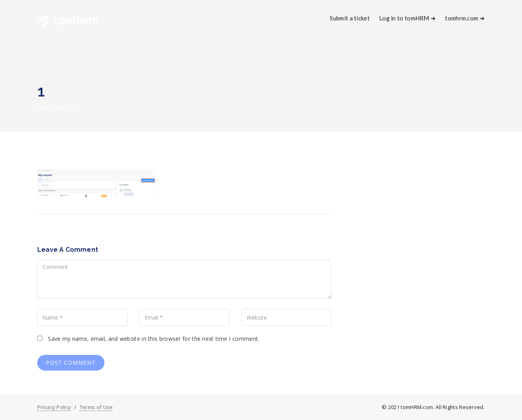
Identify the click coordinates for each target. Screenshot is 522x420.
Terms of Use (96, 407)
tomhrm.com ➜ (465, 18)
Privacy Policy (54, 407)
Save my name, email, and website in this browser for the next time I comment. (153, 339)
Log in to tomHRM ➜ (407, 18)
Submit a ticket (350, 18)
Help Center (52, 107)
